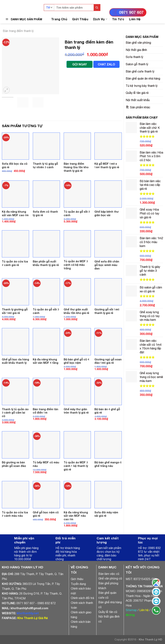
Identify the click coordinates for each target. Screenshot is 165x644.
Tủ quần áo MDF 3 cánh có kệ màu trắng (76, 265)
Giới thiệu (77, 579)
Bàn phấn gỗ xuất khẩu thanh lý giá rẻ (46, 263)
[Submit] (97, 8)
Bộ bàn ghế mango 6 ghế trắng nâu (108, 464)
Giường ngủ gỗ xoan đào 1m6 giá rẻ (108, 361)
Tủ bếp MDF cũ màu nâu (46, 464)
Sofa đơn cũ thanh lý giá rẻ (45, 213)
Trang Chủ (59, 19)
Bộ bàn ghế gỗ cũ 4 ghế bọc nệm (76, 361)
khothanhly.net (28, 613)
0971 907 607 (131, 12)
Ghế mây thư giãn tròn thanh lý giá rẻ (76, 411)
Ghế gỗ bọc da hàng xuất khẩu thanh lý (15, 361)
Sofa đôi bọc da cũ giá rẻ (15, 165)
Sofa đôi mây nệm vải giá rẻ (106, 514)
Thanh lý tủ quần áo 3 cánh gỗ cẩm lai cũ (15, 413)
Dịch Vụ (100, 19)
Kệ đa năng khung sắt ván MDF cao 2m (15, 213)
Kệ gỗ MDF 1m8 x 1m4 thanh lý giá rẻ (107, 165)
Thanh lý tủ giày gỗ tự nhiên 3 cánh (45, 165)
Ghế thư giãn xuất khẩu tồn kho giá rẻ (76, 311)
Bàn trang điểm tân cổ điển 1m (46, 411)
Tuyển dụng (78, 584)
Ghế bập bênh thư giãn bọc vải (107, 213)
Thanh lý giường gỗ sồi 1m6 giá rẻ (15, 311)
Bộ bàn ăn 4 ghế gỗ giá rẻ (107, 411)
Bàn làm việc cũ (109, 574)
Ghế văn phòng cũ (110, 578)
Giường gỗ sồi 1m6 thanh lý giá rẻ (107, 311)
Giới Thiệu (80, 19)
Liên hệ (144, 610)
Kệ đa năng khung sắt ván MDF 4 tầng (46, 361)
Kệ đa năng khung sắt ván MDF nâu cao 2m (76, 516)
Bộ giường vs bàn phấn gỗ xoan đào (14, 464)
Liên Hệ (135, 19)
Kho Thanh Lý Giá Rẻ (32, 618)
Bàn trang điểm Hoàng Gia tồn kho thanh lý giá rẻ (76, 167)
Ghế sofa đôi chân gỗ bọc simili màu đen (107, 265)
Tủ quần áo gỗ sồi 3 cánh (46, 311)
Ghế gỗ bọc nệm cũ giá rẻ (46, 514)
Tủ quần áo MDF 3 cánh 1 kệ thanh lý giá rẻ (76, 466)
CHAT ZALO (106, 64)
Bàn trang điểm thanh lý (18, 31)
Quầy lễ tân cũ (108, 612)
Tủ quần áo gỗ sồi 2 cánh (77, 213)
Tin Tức (118, 19)
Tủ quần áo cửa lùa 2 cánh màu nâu (15, 514)
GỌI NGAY (80, 64)
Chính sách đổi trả (82, 598)
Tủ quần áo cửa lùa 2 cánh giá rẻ (15, 263)
